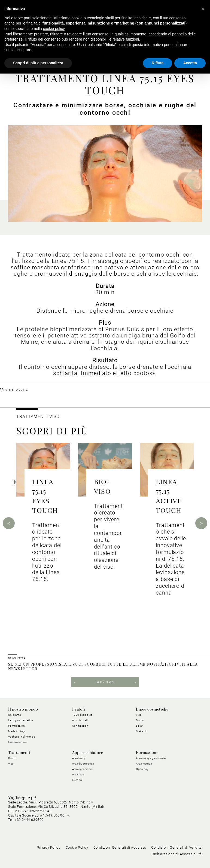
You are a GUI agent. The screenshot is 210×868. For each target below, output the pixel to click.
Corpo (140, 720)
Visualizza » (14, 390)
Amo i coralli (80, 720)
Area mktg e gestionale (151, 758)
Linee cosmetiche (152, 709)
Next (201, 523)
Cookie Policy (77, 847)
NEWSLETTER (17, 658)
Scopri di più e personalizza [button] (38, 63)
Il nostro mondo (23, 709)
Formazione (147, 753)
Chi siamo (15, 715)
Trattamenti (19, 753)
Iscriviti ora (105, 682)
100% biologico (82, 715)
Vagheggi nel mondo (22, 737)
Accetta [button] (190, 63)
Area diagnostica (83, 764)
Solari (140, 726)
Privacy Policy (49, 847)
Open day (142, 769)
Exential (77, 780)
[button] (203, 9)
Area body (79, 758)
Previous (9, 523)
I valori (79, 709)
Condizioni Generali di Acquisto (120, 847)
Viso (139, 715)
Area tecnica (144, 764)
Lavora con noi (18, 742)
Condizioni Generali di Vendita (176, 847)
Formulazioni (17, 726)
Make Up (142, 731)
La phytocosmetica (21, 720)
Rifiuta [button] (158, 63)
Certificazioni (81, 726)
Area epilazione (82, 769)
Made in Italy (17, 731)
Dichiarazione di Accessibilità (177, 854)
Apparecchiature (88, 753)
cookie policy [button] (54, 29)
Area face (78, 774)
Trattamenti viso (38, 417)
